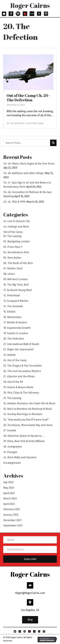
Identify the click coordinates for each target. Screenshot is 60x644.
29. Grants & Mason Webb (18, 387)
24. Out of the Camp (15, 360)
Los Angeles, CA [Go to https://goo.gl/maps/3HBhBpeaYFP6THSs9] (30, 610)
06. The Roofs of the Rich (18, 263)
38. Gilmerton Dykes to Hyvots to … (24, 436)
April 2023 (9, 493)
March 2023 (10, 499)
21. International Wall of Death (21, 344)
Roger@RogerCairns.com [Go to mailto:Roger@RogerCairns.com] (30, 593)
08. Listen (9, 274)
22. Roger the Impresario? (18, 349)
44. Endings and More (16, 227)
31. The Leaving (12, 398)
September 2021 (13, 525)
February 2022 (12, 509)
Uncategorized (12, 463)
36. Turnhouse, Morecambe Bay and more (28, 425)
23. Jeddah (10, 355)
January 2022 (11, 515)
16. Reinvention (12, 317)
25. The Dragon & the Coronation (23, 366)
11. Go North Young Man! (18, 290)
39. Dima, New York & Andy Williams (24, 441)
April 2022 (9, 504)
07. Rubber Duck (13, 268)
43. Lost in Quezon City (17, 221)
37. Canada (10, 430)
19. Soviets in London (16, 333)
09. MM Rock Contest (16, 279)
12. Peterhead (12, 295)
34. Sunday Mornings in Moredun (23, 414)
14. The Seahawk (13, 306)
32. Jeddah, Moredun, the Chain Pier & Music (29, 403)
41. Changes (10, 452)
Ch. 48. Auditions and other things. (24, 173)
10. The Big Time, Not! (16, 285)
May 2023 (9, 488)
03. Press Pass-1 (13, 247)
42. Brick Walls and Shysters (20, 457)
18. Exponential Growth (17, 328)
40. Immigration (13, 447)
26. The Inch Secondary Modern (22, 371)
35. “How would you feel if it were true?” (26, 420)
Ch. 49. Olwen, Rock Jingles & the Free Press (29, 164)
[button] (30, 620)
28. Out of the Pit (13, 382)
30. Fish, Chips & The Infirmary (21, 393)
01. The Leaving (12, 236)
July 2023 (8, 482)
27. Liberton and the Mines (19, 376)
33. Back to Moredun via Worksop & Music (28, 409)
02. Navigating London (17, 241)
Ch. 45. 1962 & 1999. (15, 202)
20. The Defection (15, 123)
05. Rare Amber (12, 258)
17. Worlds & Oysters (15, 322)
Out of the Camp (35, 123)
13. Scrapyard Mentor (16, 301)
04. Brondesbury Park (16, 252)
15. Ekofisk (9, 312)
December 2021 (12, 520)
